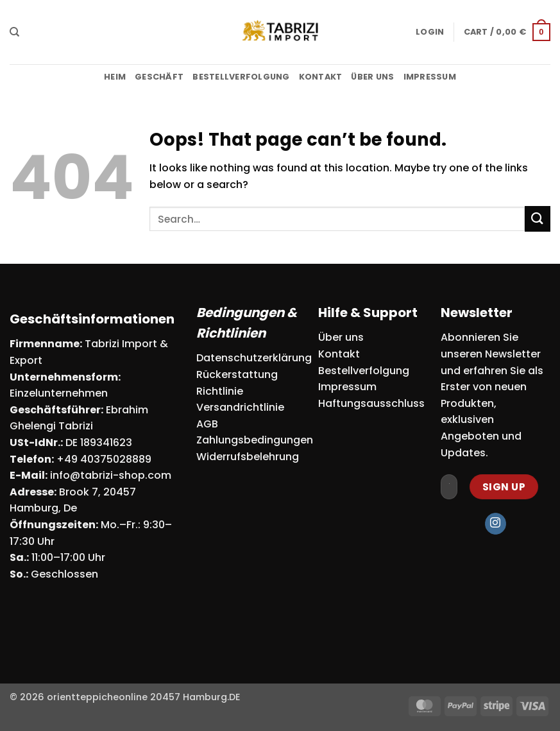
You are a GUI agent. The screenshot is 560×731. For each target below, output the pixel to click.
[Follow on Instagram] (496, 524)
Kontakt (321, 77)
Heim (115, 77)
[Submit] (538, 219)
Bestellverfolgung (241, 77)
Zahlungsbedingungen (255, 440)
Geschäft (159, 77)
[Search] (14, 32)
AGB (207, 424)
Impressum (430, 77)
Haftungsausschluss (371, 403)
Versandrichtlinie (240, 407)
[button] (430, 32)
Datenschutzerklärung (254, 358)
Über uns (372, 77)
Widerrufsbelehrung (248, 457)
